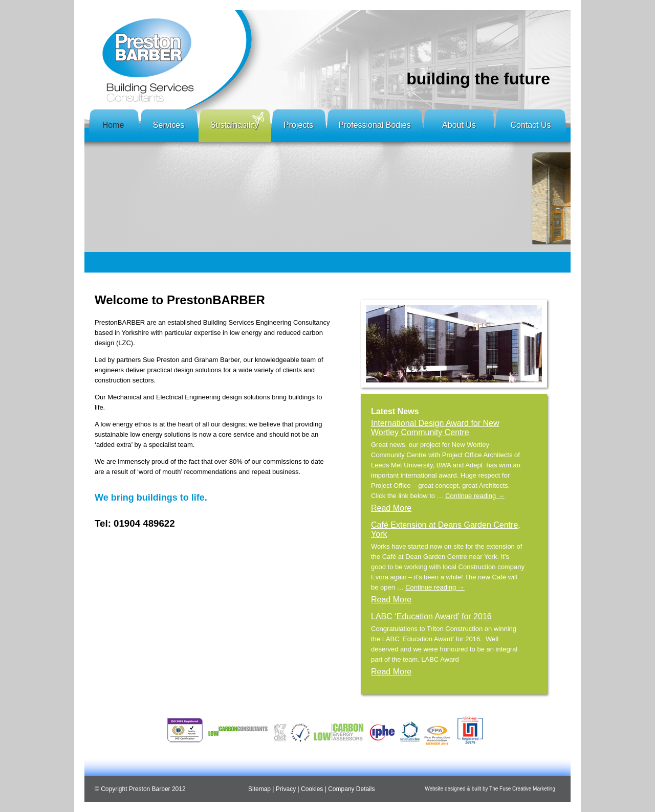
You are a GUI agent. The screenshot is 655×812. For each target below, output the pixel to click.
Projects (298, 125)
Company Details (351, 789)
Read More (391, 508)
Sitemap (259, 789)
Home (113, 125)
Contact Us (530, 125)
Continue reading (475, 496)
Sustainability (234, 125)
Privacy (286, 789)
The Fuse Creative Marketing (522, 789)
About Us (459, 125)
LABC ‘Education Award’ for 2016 (431, 616)
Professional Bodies (374, 125)
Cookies (312, 789)
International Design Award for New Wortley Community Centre (435, 428)
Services (169, 125)
